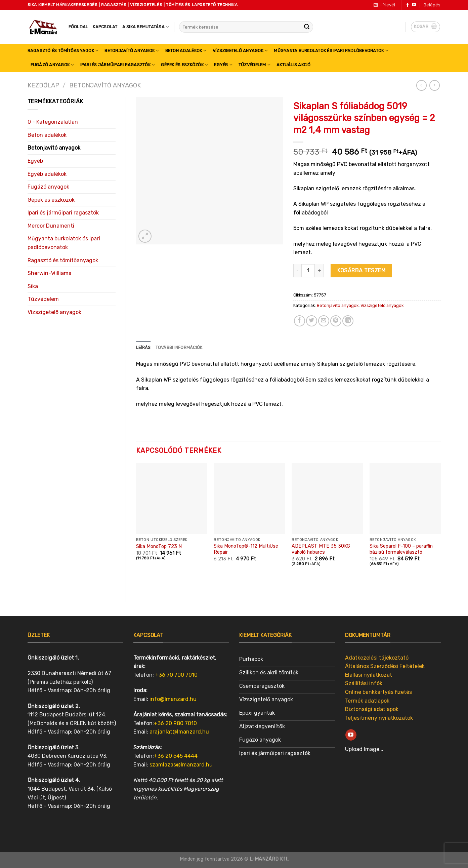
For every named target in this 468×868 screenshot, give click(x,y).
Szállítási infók (364, 683)
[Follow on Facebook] (408, 5)
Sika (33, 286)
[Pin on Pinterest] (336, 321)
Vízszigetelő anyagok (240, 51)
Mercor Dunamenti (51, 226)
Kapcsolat (105, 27)
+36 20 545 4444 (176, 756)
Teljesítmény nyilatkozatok (379, 718)
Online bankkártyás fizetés (378, 692)
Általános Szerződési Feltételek (385, 666)
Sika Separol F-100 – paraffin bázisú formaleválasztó (401, 549)
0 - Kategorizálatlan (53, 122)
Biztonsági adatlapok (372, 709)
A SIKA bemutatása (146, 27)
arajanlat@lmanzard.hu (179, 732)
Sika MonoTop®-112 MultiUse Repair (246, 549)
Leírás (143, 347)
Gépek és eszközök (184, 65)
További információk (179, 347)
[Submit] (307, 27)
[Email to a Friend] (324, 321)
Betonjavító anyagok (132, 51)
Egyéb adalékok (47, 174)
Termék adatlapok (367, 701)
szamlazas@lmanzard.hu (181, 765)
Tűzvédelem (254, 65)
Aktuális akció (294, 65)
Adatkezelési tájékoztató (377, 658)
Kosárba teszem (361, 270)
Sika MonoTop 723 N (159, 546)
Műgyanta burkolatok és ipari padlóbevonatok (331, 51)
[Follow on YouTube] (414, 5)
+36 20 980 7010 (175, 723)
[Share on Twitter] (312, 321)
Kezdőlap (43, 85)
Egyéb (223, 65)
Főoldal (78, 27)
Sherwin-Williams (49, 273)
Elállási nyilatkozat (369, 675)
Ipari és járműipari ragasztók (118, 65)
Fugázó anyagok (52, 65)
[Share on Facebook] (300, 321)
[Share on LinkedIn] (348, 321)
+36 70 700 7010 (176, 675)
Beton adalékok (186, 51)
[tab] (143, 348)
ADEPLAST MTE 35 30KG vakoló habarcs (321, 549)
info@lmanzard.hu (173, 699)
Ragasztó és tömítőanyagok (63, 51)
